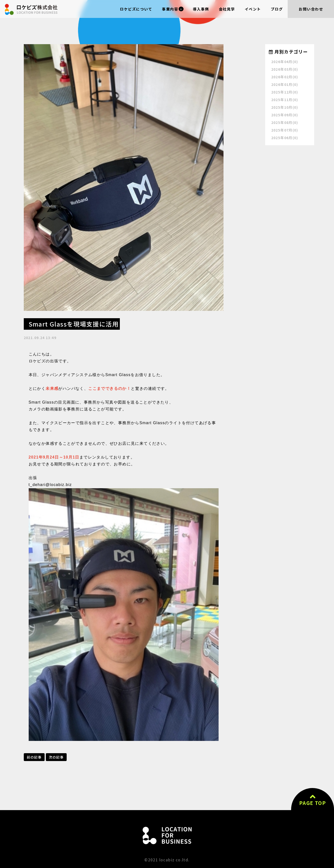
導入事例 (201, 9)
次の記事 (56, 757)
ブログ (277, 9)
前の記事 (34, 757)
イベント (253, 9)
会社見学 (227, 9)
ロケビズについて (136, 9)
